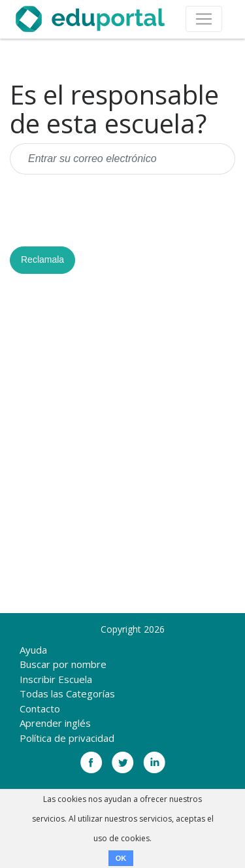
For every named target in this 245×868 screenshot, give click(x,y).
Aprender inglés (55, 723)
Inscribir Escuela (56, 679)
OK (121, 858)
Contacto (40, 709)
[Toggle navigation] (204, 19)
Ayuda (33, 650)
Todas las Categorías (67, 693)
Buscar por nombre (63, 664)
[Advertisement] (122, 449)
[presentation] (109, 210)
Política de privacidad (67, 738)
